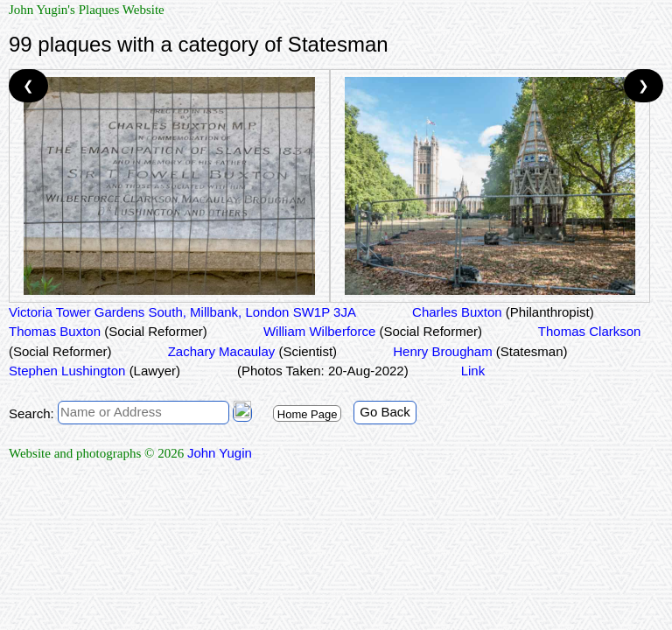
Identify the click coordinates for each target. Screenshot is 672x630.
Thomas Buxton (108, 331)
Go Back (385, 412)
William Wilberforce (371, 331)
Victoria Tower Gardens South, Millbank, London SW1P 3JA (182, 312)
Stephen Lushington (94, 371)
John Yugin (220, 453)
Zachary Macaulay (251, 351)
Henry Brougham (478, 351)
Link (473, 371)
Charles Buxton (501, 312)
